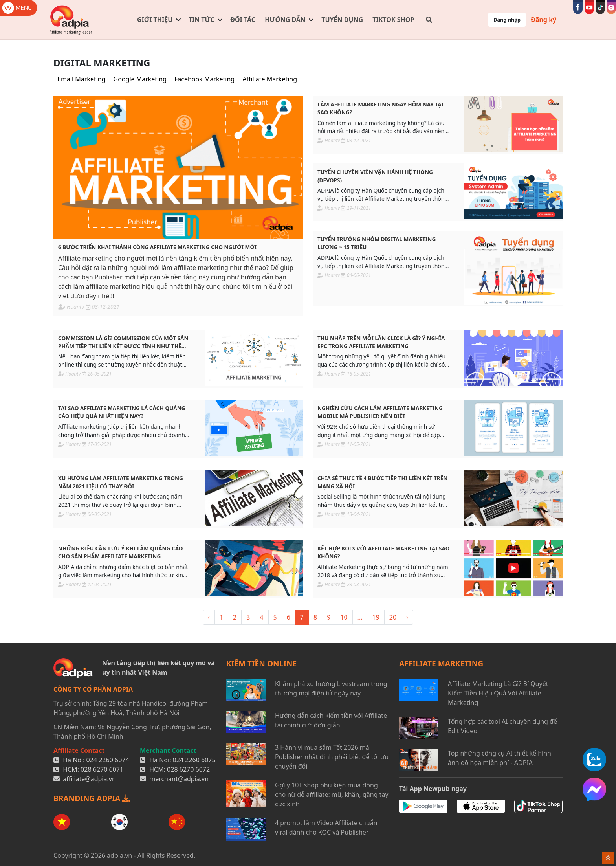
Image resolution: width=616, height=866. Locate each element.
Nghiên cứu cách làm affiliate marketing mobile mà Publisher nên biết (380, 412)
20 (393, 617)
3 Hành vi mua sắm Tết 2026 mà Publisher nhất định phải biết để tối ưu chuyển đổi (332, 757)
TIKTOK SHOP (393, 20)
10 (344, 617)
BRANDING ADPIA (92, 798)
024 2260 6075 (194, 760)
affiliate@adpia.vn (89, 779)
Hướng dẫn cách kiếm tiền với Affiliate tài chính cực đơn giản (331, 720)
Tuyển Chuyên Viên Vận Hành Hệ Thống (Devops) (375, 176)
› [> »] (407, 617)
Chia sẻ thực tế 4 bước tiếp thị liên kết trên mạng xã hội (382, 482)
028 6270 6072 (188, 769)
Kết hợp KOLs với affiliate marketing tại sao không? (383, 552)
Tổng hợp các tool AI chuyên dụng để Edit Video (502, 726)
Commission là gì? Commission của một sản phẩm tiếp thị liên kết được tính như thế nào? (123, 342)
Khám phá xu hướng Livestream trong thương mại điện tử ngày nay (331, 688)
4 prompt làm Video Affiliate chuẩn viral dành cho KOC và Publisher (326, 827)
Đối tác (243, 20)
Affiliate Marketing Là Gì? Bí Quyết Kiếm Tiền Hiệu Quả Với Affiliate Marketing (498, 693)
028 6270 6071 (102, 769)
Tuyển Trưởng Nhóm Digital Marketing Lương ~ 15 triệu (377, 243)
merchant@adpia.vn (179, 779)
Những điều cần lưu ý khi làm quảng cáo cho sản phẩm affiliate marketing (121, 552)
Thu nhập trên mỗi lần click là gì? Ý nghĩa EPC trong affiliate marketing (381, 342)
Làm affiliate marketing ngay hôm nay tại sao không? (380, 108)
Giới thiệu (155, 20)
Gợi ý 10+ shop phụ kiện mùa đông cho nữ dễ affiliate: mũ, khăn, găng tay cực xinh (332, 794)
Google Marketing (140, 79)
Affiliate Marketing (270, 79)
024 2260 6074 (108, 760)
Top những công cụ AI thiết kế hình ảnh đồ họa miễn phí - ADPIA (500, 758)
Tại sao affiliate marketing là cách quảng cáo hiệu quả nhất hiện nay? (122, 412)
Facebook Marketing (204, 79)
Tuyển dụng (342, 20)
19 (376, 617)
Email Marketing (82, 79)
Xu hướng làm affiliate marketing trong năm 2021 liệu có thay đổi (121, 482)
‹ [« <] (209, 617)
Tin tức (202, 20)
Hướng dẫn (285, 20)
